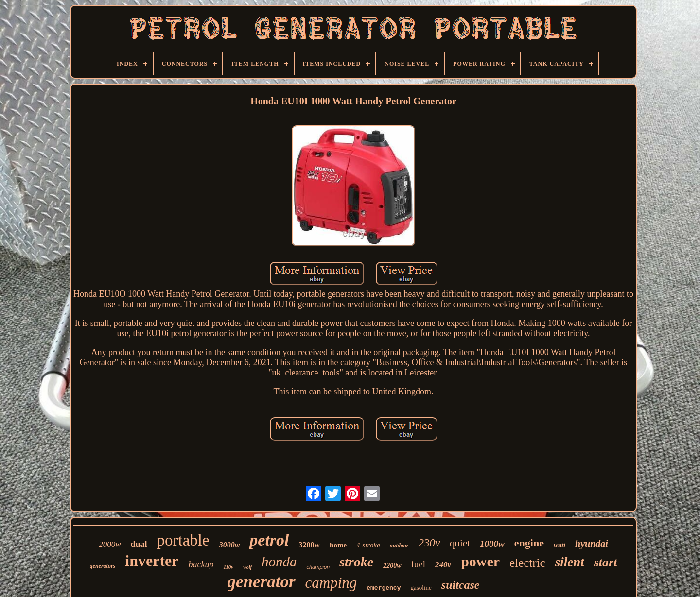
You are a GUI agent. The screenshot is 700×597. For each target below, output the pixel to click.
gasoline (421, 588)
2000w (110, 544)
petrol (269, 540)
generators (103, 566)
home (338, 545)
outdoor (399, 546)
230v (429, 543)
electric (527, 563)
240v (443, 565)
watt (560, 545)
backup (201, 564)
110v (228, 567)
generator (262, 582)
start (606, 562)
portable (183, 540)
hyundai (592, 544)
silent (570, 562)
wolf (247, 567)
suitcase (461, 585)
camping (331, 583)
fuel (419, 564)
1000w (492, 544)
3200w (310, 545)
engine (529, 543)
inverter (152, 561)
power (480, 561)
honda (279, 562)
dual (139, 544)
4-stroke (368, 545)
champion (318, 567)
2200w (392, 566)
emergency (384, 588)
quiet (460, 543)
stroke (356, 562)
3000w (230, 545)
